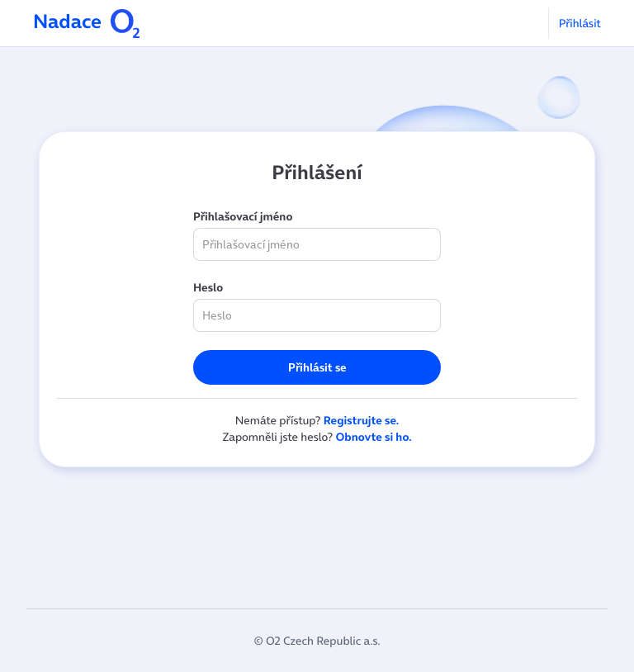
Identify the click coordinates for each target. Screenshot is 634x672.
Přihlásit (580, 23)
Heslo (208, 287)
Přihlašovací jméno (243, 216)
